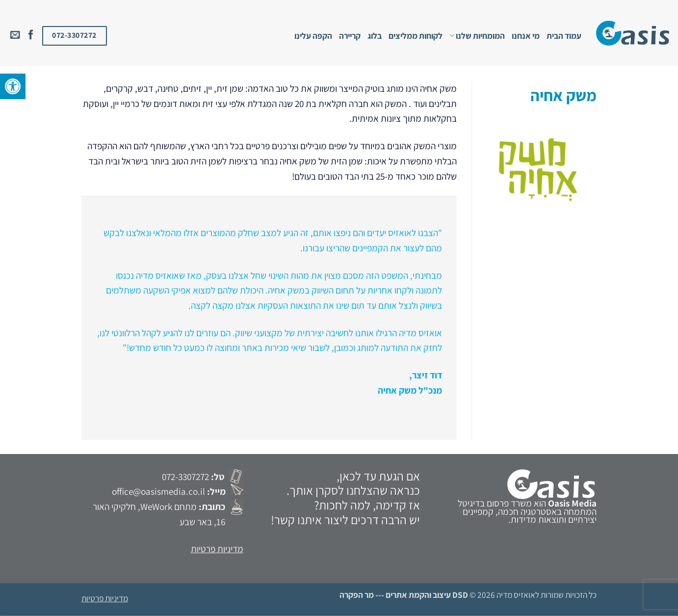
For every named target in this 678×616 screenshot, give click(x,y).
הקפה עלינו (313, 36)
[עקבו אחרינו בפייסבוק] (31, 35)
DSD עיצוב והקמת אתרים (427, 595)
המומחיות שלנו (477, 36)
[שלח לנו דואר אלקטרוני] (15, 35)
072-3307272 (185, 477)
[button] (13, 86)
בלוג (375, 36)
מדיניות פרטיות (217, 549)
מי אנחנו (526, 36)
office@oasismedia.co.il (158, 491)
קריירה (350, 36)
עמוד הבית (564, 36)
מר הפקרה (357, 595)
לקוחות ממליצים (416, 36)
